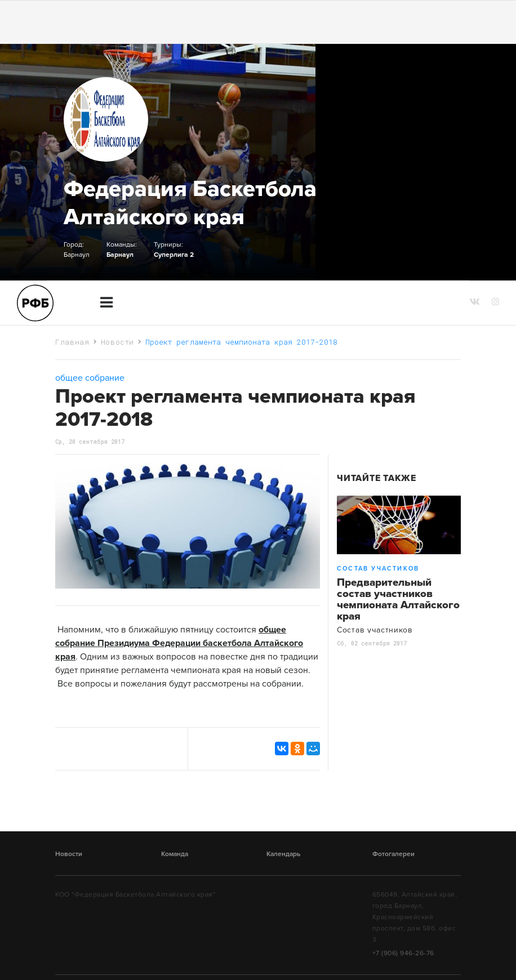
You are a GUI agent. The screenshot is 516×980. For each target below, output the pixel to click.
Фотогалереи (393, 854)
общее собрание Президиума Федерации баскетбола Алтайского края (179, 643)
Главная (72, 342)
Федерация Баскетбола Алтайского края (190, 203)
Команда (175, 854)
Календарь (283, 854)
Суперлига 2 (174, 255)
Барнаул (120, 255)
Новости (118, 342)
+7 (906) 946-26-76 (403, 953)
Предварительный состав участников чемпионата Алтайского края (398, 599)
